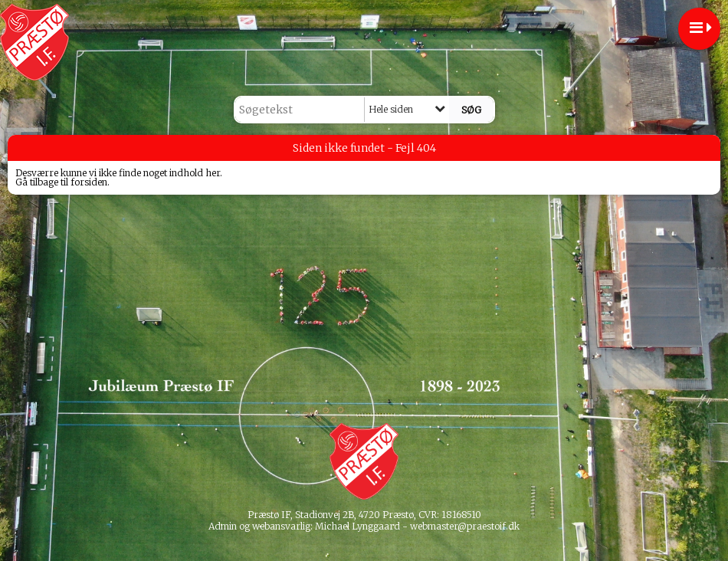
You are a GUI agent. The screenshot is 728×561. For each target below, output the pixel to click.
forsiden (89, 182)
